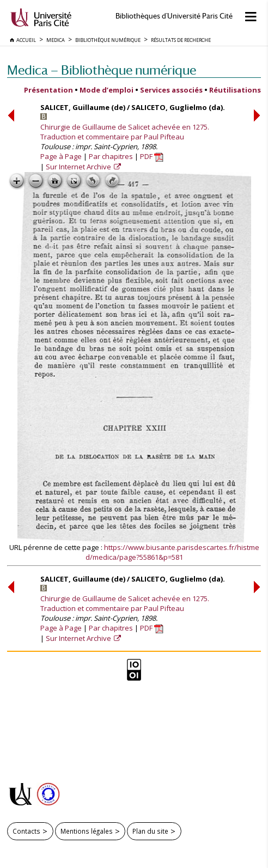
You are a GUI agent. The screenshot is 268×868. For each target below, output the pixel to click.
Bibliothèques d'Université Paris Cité (174, 16)
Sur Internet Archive (79, 167)
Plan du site (150, 831)
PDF (152, 156)
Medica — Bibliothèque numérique (102, 70)
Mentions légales (87, 831)
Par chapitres (111, 156)
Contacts (26, 831)
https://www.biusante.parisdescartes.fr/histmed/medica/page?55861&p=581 (172, 552)
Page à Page (61, 156)
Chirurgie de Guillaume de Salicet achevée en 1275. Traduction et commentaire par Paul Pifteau (125, 132)
